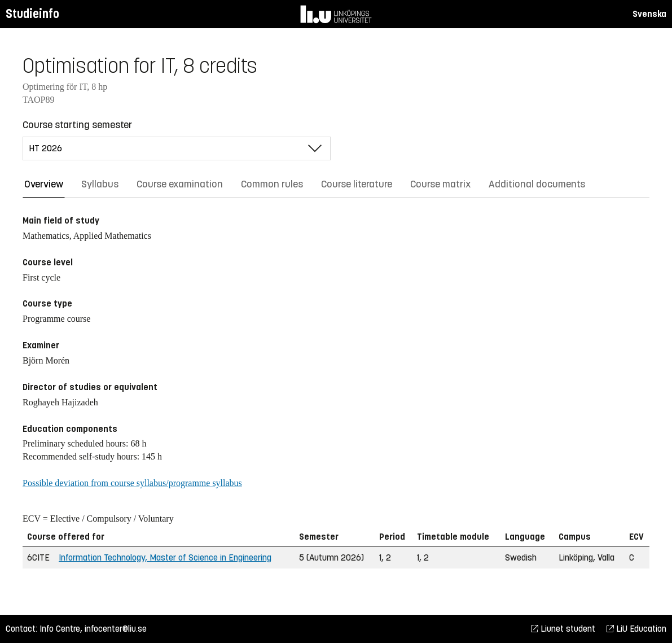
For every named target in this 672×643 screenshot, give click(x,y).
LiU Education (636, 629)
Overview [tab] (44, 184)
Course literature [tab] (357, 184)
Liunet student (563, 629)
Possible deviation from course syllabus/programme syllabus (132, 483)
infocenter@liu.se (116, 629)
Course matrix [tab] (440, 184)
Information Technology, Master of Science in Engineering (165, 557)
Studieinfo (32, 14)
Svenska (649, 14)
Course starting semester (77, 125)
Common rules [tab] (272, 184)
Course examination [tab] (180, 184)
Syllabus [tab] (100, 184)
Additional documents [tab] (537, 184)
